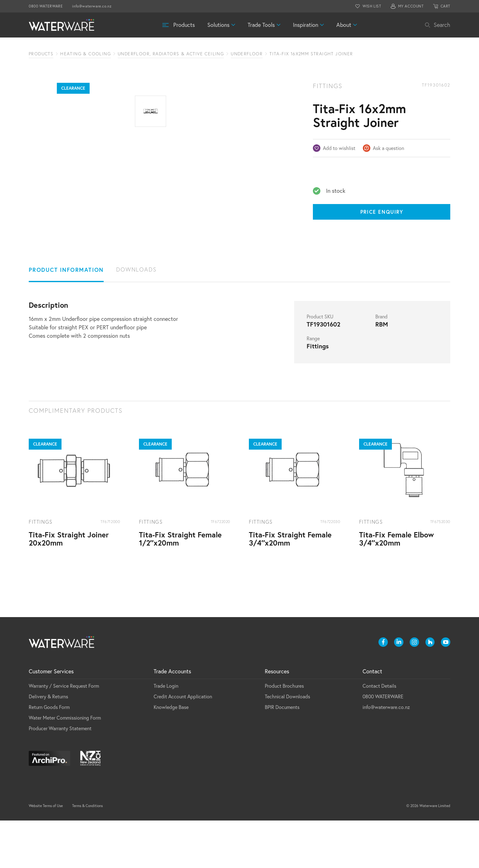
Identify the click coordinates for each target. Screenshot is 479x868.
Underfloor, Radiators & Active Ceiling (171, 54)
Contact (372, 719)
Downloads (136, 317)
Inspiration (306, 25)
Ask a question (388, 148)
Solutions (218, 25)
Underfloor (247, 54)
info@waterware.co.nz (92, 6)
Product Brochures (284, 733)
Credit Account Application (183, 744)
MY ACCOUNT (411, 6)
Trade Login (166, 733)
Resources (277, 719)
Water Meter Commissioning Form (65, 765)
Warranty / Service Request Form (64, 733)
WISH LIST (372, 6)
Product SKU (320, 364)
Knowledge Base (171, 755)
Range (313, 386)
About (344, 25)
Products (184, 25)
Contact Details (379, 733)
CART (445, 6)
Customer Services (51, 719)
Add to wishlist (339, 148)
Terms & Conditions (87, 853)
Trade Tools (261, 25)
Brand (381, 364)
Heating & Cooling (86, 54)
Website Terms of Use (46, 853)
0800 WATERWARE (46, 6)
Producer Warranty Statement (60, 776)
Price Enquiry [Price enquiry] (382, 212)
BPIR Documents (282, 755)
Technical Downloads (287, 744)
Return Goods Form (49, 755)
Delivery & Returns (48, 744)
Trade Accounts (172, 719)
